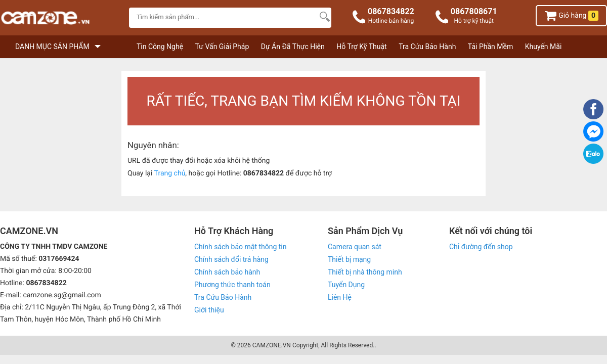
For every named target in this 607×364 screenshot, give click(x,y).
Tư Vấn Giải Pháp (222, 47)
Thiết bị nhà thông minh (365, 272)
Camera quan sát (355, 247)
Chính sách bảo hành (227, 272)
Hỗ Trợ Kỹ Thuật (361, 47)
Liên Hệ (340, 297)
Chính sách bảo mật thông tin (241, 247)
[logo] (62, 19)
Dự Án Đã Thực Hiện (293, 47)
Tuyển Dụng (346, 285)
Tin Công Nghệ (160, 47)
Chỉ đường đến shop (481, 247)
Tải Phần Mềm (490, 47)
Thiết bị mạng (349, 259)
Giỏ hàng (571, 16)
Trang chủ (170, 173)
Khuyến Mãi (544, 47)
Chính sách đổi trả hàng (231, 259)
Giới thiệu (209, 310)
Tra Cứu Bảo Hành (427, 47)
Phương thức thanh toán (232, 285)
